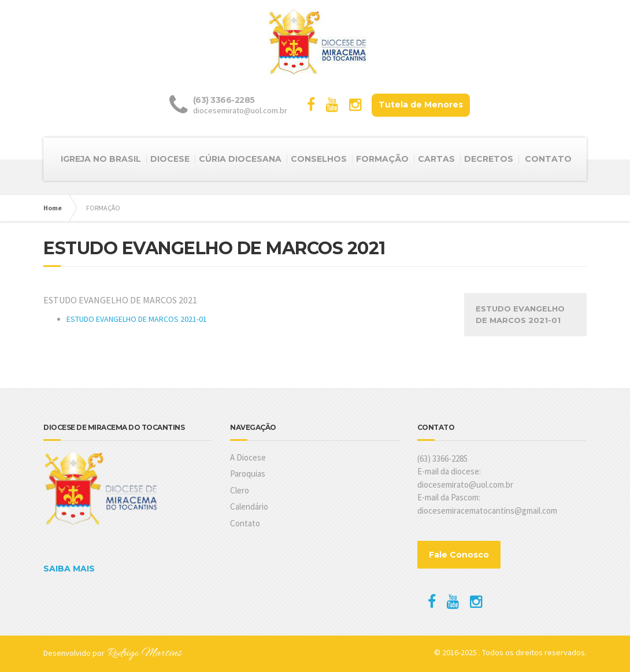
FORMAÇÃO (382, 159)
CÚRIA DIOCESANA (240, 159)
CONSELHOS (319, 159)
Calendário (249, 506)
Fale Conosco (459, 555)
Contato (245, 523)
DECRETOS (489, 159)
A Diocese (248, 457)
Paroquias (248, 474)
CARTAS (436, 159)
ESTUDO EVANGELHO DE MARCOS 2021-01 (137, 319)
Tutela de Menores (421, 105)
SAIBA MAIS (69, 569)
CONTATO (548, 159)
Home (53, 208)
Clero (240, 490)
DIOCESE (170, 159)
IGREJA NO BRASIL (101, 159)
